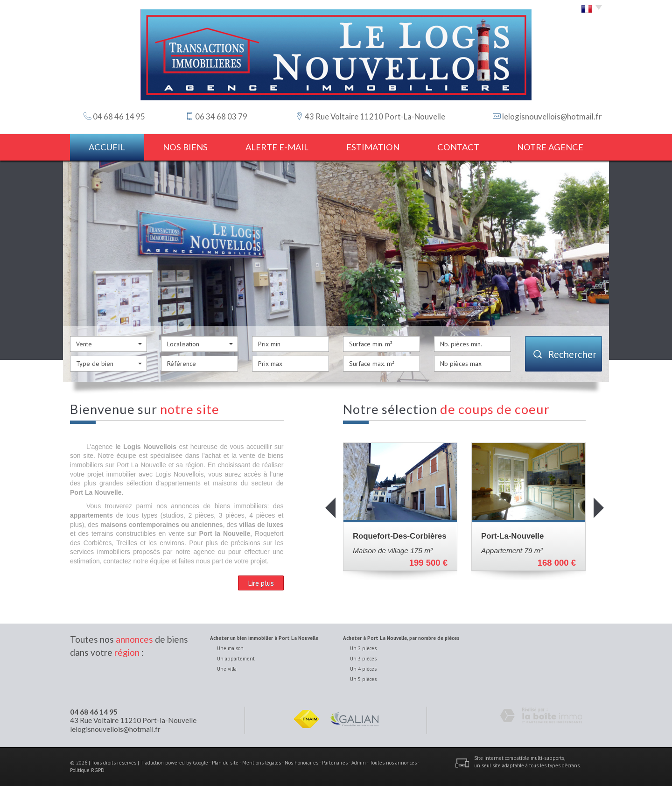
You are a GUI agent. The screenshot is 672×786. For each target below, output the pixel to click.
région (127, 652)
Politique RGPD (87, 770)
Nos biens (185, 147)
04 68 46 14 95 (94, 712)
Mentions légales (262, 763)
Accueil (107, 147)
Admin (359, 763)
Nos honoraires (301, 763)
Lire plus (261, 583)
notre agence (550, 147)
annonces (134, 639)
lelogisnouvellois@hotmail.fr (552, 116)
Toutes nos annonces (393, 763)
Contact (458, 147)
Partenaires (335, 763)
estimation (373, 147)
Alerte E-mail (277, 147)
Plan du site (225, 763)
